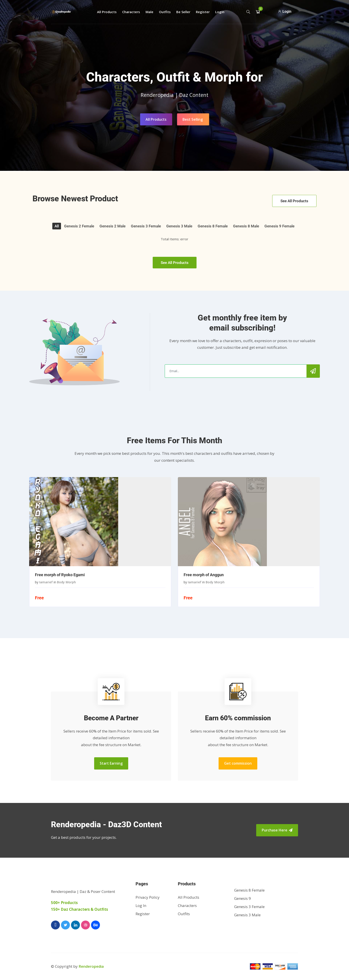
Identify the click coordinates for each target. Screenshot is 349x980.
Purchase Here (277, 830)
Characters (131, 12)
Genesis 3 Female (146, 226)
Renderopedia (91, 966)
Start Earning (111, 763)
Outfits (165, 12)
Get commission (238, 763)
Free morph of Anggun (204, 575)
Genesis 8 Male (246, 226)
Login (220, 12)
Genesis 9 (242, 898)
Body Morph (66, 582)
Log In (141, 905)
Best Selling (193, 119)
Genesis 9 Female (279, 226)
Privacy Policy (148, 897)
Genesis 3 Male (179, 226)
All (57, 226)
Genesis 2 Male (113, 226)
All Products (107, 12)
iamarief (46, 582)
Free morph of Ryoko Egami (60, 575)
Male (149, 12)
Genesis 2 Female (79, 226)
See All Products (294, 201)
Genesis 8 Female (213, 226)
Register (203, 12)
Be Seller (183, 12)
